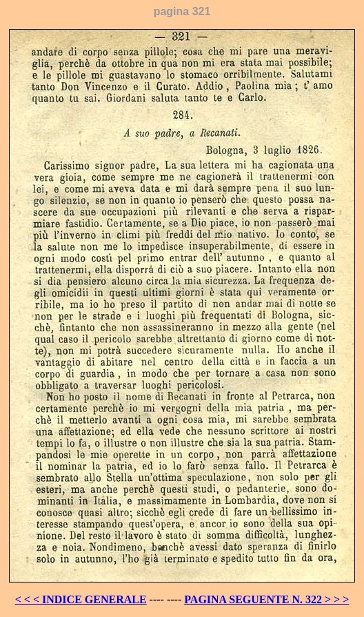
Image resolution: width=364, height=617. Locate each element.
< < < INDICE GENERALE (81, 599)
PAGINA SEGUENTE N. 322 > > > (266, 599)
